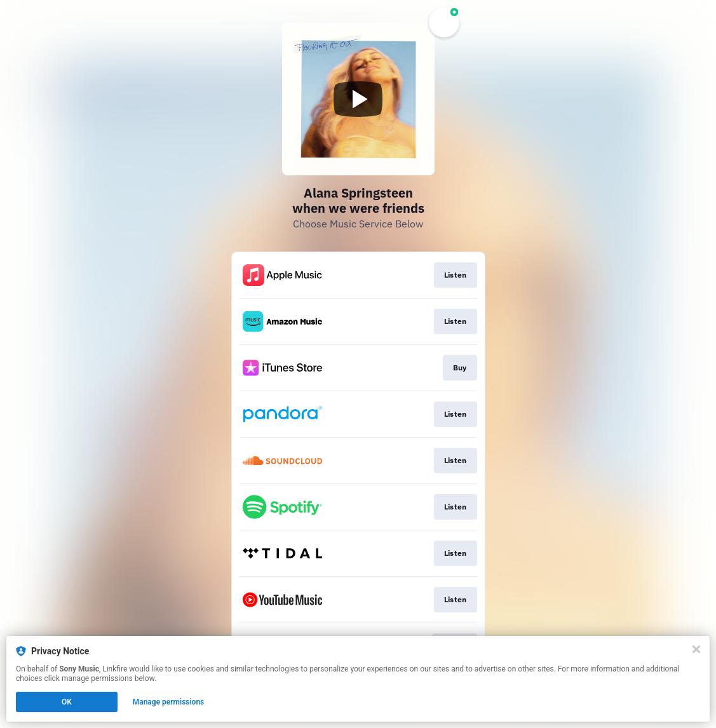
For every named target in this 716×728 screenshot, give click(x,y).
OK (67, 702)
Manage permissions (169, 702)
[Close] (696, 649)
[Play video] (358, 99)
